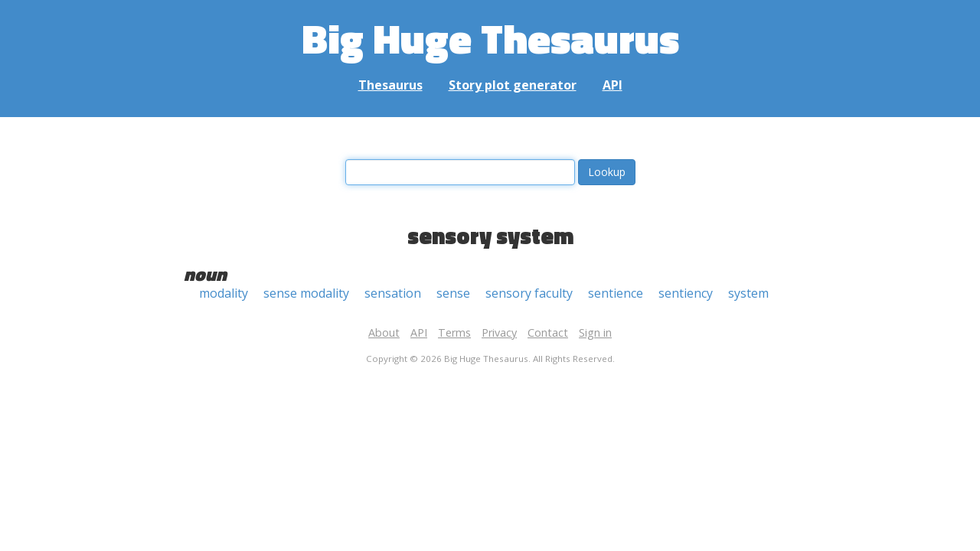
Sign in (595, 333)
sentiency (686, 293)
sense (453, 293)
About (384, 333)
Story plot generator (513, 85)
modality (224, 293)
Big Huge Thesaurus (490, 38)
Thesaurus (390, 85)
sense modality (306, 293)
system (748, 293)
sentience (616, 293)
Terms (454, 333)
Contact (548, 333)
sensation (393, 293)
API (612, 85)
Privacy (499, 333)
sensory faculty (529, 293)
